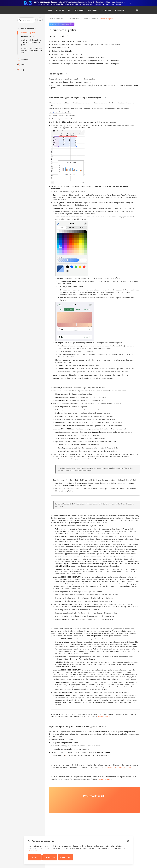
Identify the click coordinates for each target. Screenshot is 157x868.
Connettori (106, 10)
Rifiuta (35, 857)
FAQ (22, 70)
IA (69, 10)
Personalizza (50, 857)
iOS (68, 19)
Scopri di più (32, 851)
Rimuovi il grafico (27, 36)
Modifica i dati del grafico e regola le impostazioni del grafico (31, 42)
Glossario (24, 59)
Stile (67, 755)
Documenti (76, 19)
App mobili (93, 10)
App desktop (79, 10)
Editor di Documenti (89, 19)
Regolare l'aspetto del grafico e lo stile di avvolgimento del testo (32, 50)
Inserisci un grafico (28, 33)
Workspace (120, 10)
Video (23, 65)
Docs (50, 10)
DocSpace (60, 10)
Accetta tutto (66, 857)
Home (51, 19)
